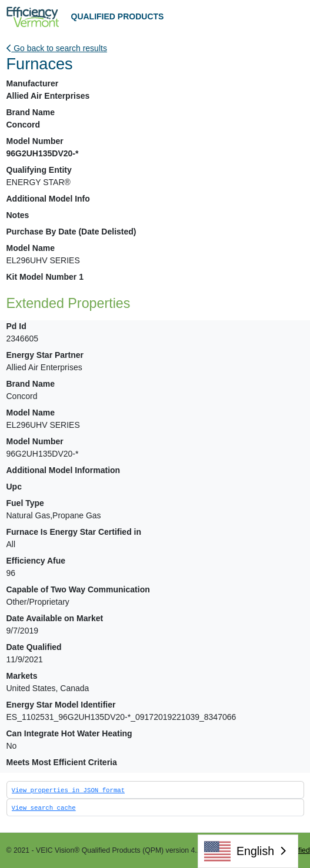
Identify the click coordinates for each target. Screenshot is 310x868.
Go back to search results (57, 48)
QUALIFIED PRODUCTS (118, 16)
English (239, 851)
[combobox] (248, 851)
